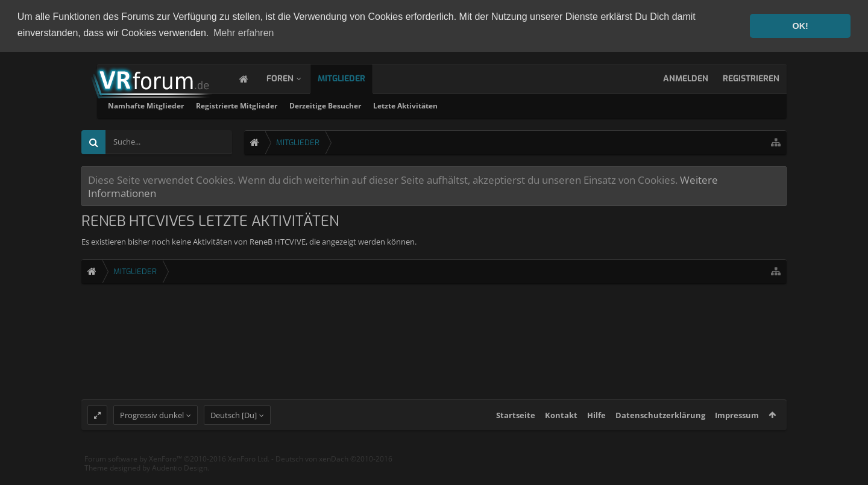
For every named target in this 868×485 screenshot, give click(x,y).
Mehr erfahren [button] (244, 33)
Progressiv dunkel (152, 425)
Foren (292, 77)
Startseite (516, 425)
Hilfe (596, 425)
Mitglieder (354, 77)
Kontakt (561, 425)
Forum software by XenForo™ (177, 469)
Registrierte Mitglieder (384, 105)
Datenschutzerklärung (660, 425)
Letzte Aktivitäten (552, 105)
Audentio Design (180, 479)
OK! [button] (800, 26)
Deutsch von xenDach (334, 469)
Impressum (737, 425)
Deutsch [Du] (234, 425)
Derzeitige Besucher (472, 105)
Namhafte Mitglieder (293, 105)
